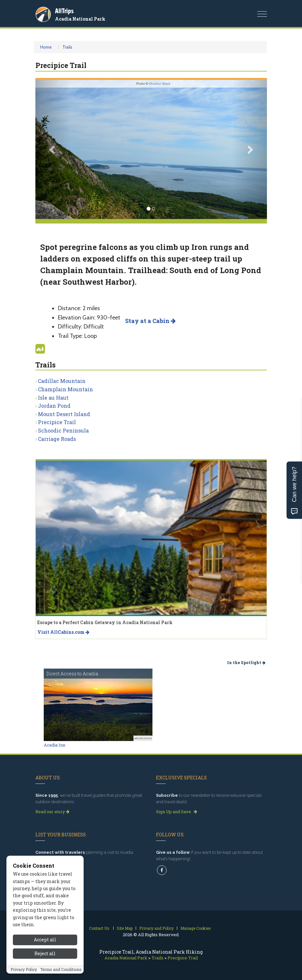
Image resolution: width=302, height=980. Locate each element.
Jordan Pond (54, 406)
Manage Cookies (196, 928)
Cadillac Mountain (62, 381)
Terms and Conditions (61, 969)
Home (46, 47)
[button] (53, 149)
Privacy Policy (24, 969)
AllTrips (64, 11)
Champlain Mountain (65, 389)
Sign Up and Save (177, 812)
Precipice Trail (57, 422)
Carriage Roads (57, 439)
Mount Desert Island (64, 414)
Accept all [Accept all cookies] (45, 940)
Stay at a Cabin (150, 321)
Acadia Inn (55, 745)
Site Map (125, 928)
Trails (67, 47)
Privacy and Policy (156, 928)
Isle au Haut (53, 398)
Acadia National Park (80, 19)
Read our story (52, 812)
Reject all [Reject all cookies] (45, 953)
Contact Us (99, 928)
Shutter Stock (160, 84)
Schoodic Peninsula (63, 430)
